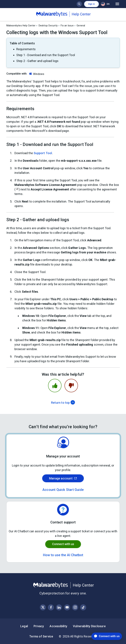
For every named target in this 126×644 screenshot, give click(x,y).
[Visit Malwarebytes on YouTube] (67, 607)
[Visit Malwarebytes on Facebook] (51, 607)
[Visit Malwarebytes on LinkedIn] (59, 607)
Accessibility (58, 626)
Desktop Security (48, 26)
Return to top (63, 403)
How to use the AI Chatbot (63, 555)
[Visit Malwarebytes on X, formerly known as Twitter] (43, 607)
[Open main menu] (117, 4)
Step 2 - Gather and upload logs (37, 61)
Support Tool (43, 153)
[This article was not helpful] (71, 386)
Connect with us (63, 544)
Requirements (26, 49)
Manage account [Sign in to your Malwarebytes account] (63, 478)
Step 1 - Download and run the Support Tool (46, 55)
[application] (104, 636)
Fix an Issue (67, 26)
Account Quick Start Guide (63, 490)
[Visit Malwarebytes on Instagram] (75, 607)
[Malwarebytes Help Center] (63, 585)
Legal (24, 626)
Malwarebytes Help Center (21, 26)
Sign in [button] (91, 4)
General (81, 26)
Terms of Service (41, 636)
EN (105, 4)
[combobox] (106, 4)
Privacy (39, 626)
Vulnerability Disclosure (89, 626)
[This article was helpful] (55, 386)
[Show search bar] (79, 4)
